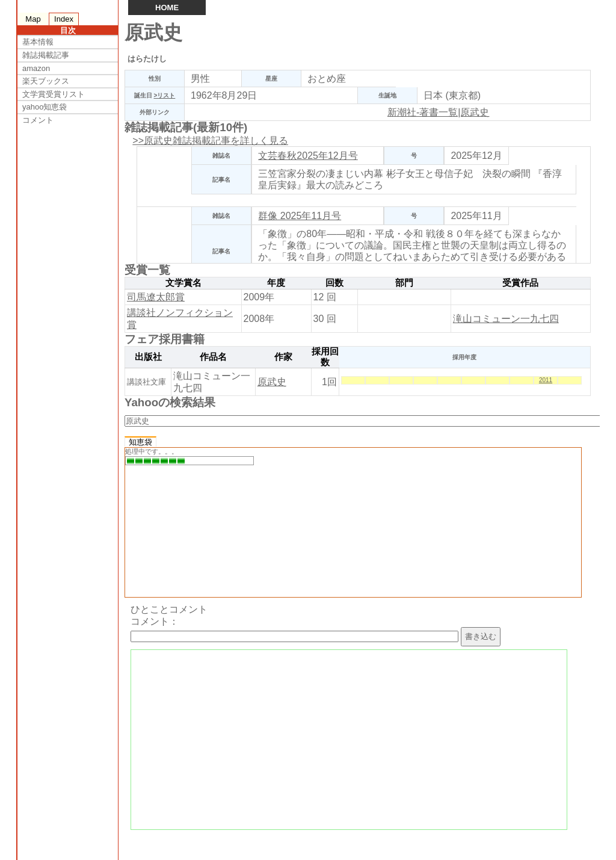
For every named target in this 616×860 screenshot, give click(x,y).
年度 (276, 283)
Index (64, 19)
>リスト (164, 95)
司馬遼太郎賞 (156, 297)
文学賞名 (183, 283)
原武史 (272, 382)
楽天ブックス (46, 81)
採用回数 (325, 357)
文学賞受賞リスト (54, 94)
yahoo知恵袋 (45, 107)
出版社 (148, 357)
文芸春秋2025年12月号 (308, 156)
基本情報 (38, 42)
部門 (404, 283)
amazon (36, 68)
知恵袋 (140, 442)
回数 (334, 283)
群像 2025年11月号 (300, 216)
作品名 (213, 357)
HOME (167, 8)
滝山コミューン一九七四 (506, 319)
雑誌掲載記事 (46, 55)
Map (33, 19)
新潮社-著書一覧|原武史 (438, 112)
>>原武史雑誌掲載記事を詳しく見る (210, 141)
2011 (546, 380)
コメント (38, 120)
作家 (283, 357)
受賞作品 (520, 283)
